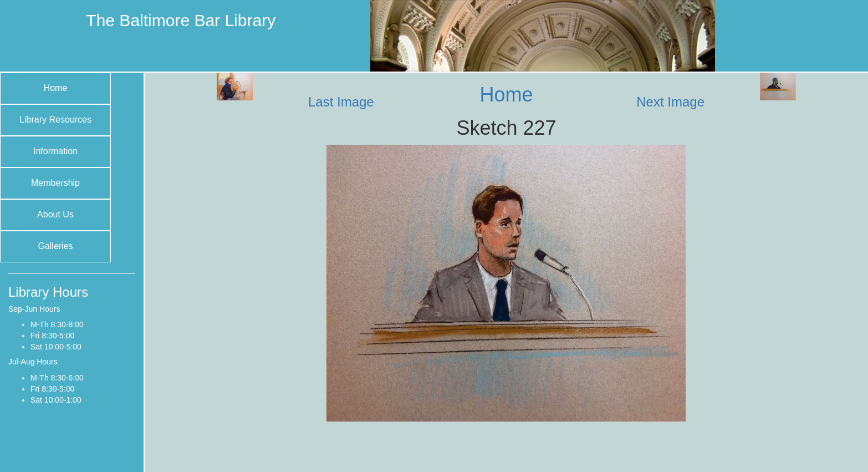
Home (56, 88)
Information (55, 151)
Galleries (55, 246)
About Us (55, 214)
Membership (55, 183)
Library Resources (55, 120)
